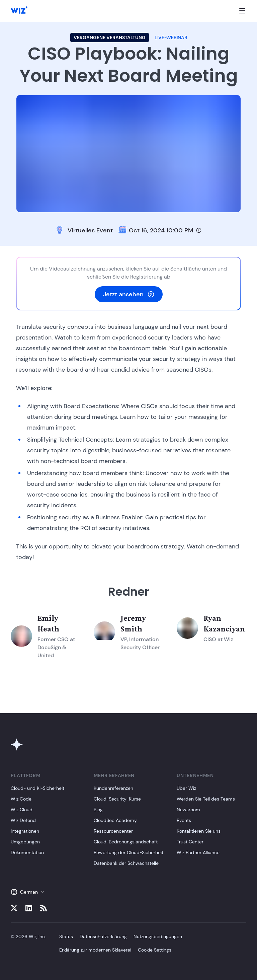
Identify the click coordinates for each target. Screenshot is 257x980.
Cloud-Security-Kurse (117, 799)
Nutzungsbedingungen (158, 936)
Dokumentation (27, 852)
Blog (98, 810)
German (28, 892)
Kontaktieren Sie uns (199, 831)
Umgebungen (25, 842)
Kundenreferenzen (113, 788)
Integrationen (25, 831)
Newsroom (188, 810)
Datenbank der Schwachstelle (126, 863)
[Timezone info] (199, 230)
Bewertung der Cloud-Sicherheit (128, 852)
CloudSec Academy (115, 820)
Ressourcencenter (113, 831)
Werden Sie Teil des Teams (206, 799)
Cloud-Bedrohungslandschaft (126, 842)
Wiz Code (21, 799)
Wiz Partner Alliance (198, 852)
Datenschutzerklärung (103, 936)
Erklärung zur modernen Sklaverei (95, 950)
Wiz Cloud (22, 810)
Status (66, 936)
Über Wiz (186, 788)
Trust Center (190, 842)
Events (184, 820)
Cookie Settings (155, 950)
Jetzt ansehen (129, 294)
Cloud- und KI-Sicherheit (37, 788)
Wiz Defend (23, 820)
